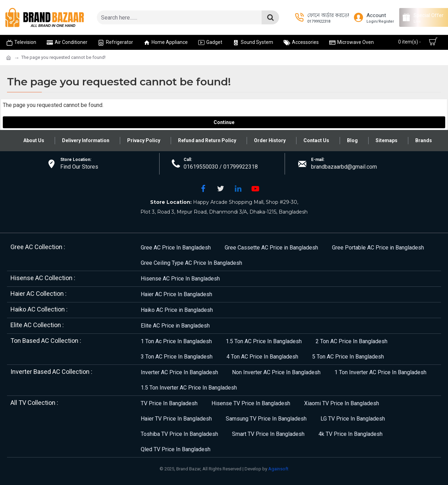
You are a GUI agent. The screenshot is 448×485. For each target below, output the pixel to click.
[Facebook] (203, 188)
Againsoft (278, 469)
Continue (224, 122)
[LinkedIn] (238, 188)
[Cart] (416, 42)
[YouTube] (255, 188)
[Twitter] (221, 188)
